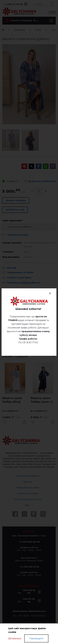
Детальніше (15, 638)
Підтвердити (36, 638)
